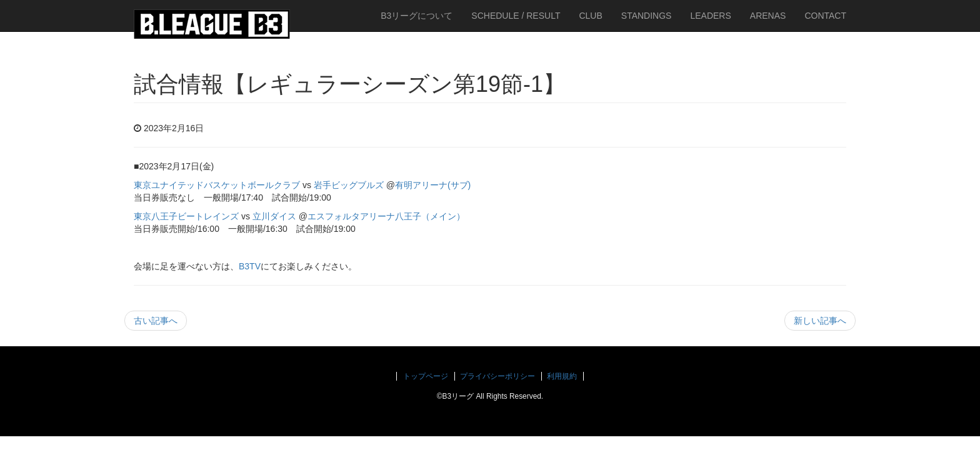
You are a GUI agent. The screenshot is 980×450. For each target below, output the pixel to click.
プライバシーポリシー (497, 376)
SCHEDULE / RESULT (516, 16)
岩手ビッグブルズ (349, 185)
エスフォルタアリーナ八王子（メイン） (386, 216)
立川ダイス (274, 216)
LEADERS (710, 16)
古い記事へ (156, 321)
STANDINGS (647, 16)
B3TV (250, 266)
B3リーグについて (417, 16)
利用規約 (562, 376)
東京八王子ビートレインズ (186, 216)
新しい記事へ (820, 321)
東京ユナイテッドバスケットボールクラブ (217, 185)
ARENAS (768, 16)
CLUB (590, 16)
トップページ (426, 376)
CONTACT (825, 16)
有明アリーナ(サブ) (433, 185)
